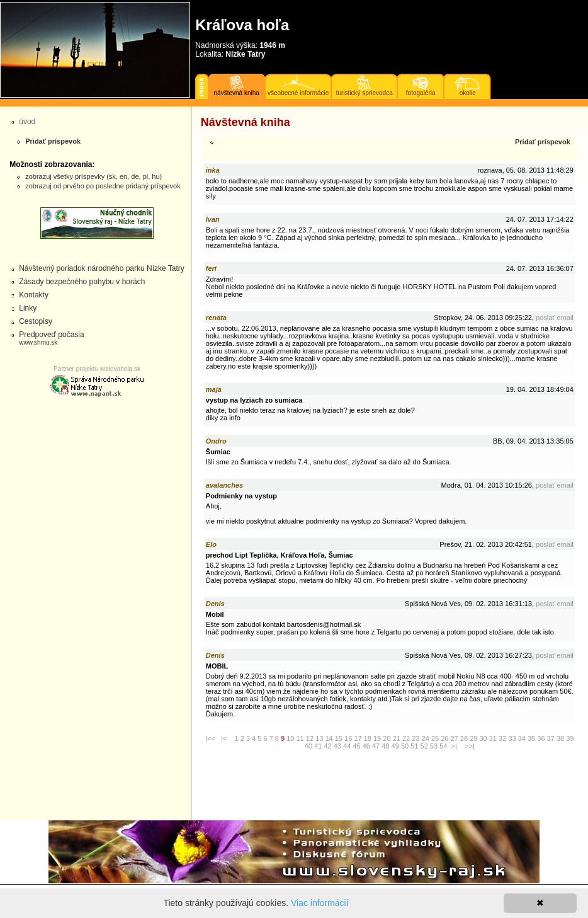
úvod (27, 122)
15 (339, 738)
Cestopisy (36, 321)
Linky (28, 308)
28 (464, 738)
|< (224, 738)
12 (310, 738)
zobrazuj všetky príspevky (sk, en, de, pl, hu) (93, 176)
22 (406, 738)
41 (318, 746)
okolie (468, 93)
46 (366, 746)
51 (414, 746)
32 (502, 738)
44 (347, 746)
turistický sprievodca (365, 93)
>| (454, 746)
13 (319, 738)
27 (455, 738)
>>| (470, 746)
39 (570, 738)
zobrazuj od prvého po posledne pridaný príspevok (103, 186)
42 (327, 746)
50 (405, 746)
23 (416, 738)
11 (300, 738)
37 (551, 738)
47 (376, 746)
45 (356, 746)
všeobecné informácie (298, 93)
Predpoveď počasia (51, 338)
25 (435, 738)
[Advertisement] (57, 490)
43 (337, 746)
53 (434, 746)
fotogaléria (421, 93)
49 (395, 746)
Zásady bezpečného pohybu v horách (82, 282)
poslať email (555, 318)
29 (473, 738)
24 (426, 738)
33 (512, 738)
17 (358, 738)
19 (377, 738)
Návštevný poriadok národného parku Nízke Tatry (102, 268)
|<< (210, 738)
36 (541, 738)
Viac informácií (320, 903)
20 (387, 738)
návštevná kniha (237, 93)
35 (531, 738)
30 (483, 738)
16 (348, 738)
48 (385, 746)
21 (397, 738)
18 (368, 738)
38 (560, 738)
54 (443, 746)
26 (444, 738)
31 (493, 738)
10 (290, 738)
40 (308, 746)
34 (522, 738)
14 (329, 738)
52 (424, 746)
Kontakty (34, 295)
